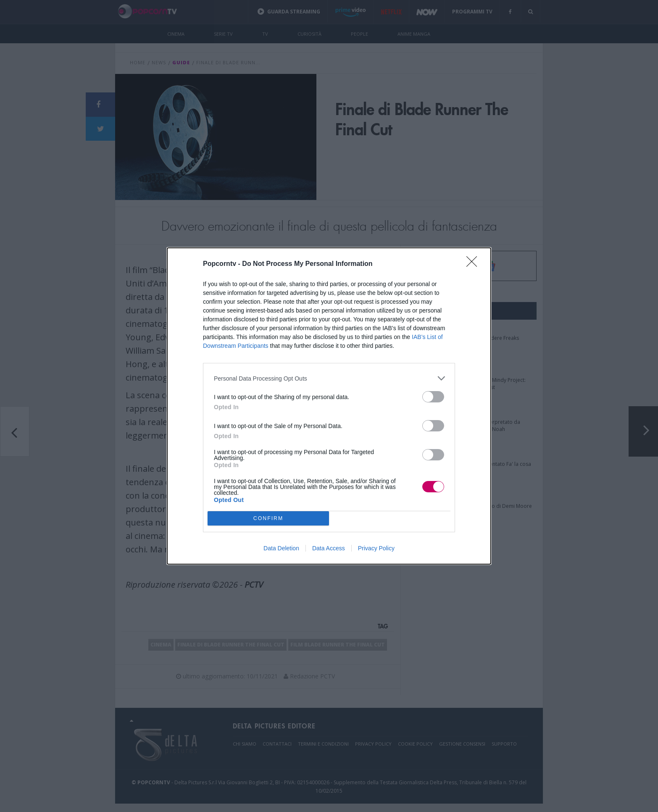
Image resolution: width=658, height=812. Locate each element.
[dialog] (329, 406)
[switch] (433, 397)
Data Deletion (281, 548)
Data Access (329, 548)
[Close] (474, 264)
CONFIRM (268, 518)
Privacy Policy (376, 548)
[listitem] (329, 378)
